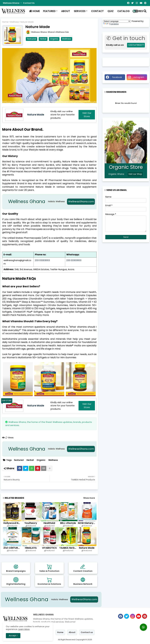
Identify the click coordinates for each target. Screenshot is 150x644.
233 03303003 (42, 260)
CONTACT (97, 11)
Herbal (43, 39)
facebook (117, 77)
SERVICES (79, 11)
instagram (139, 77)
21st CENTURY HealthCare (12, 548)
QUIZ (110, 11)
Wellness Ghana (11, 3)
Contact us (29, 3)
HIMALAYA (31, 548)
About (72, 632)
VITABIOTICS (49, 548)
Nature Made (87, 548)
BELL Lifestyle (68, 523)
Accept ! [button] (13, 636)
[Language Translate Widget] (117, 21)
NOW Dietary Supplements (87, 523)
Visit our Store (87, 115)
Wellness (14, 22)
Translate (111, 24)
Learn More (24, 629)
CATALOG (123, 11)
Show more (89, 498)
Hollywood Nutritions (12, 523)
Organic (54, 39)
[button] (145, 11)
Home (5, 22)
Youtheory (31, 523)
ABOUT (65, 11)
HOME (34, 11)
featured (31, 39)
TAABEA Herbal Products (68, 548)
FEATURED (49, 11)
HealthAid (49, 523)
